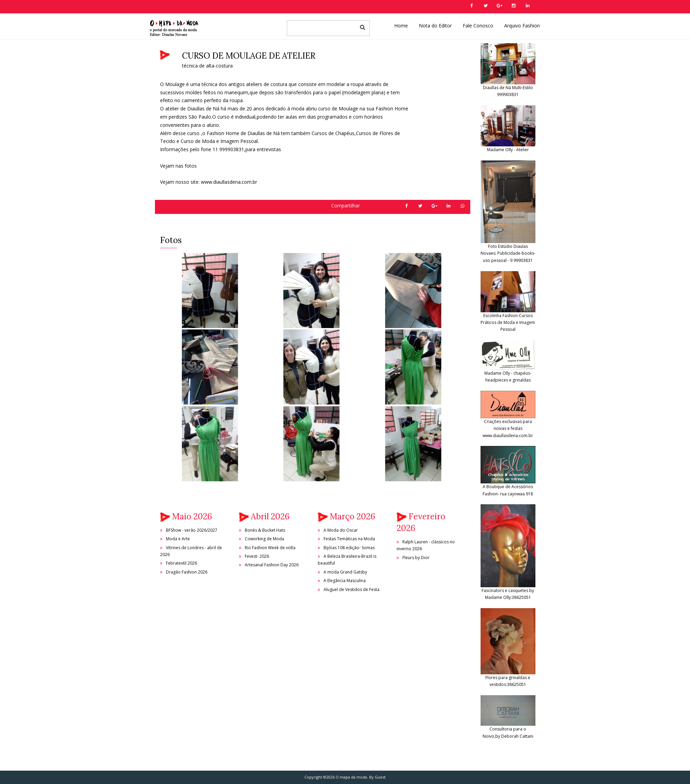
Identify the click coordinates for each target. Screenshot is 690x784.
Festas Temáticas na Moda (349, 539)
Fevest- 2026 (257, 556)
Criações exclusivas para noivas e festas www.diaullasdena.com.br (508, 420)
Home (401, 26)
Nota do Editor (435, 26)
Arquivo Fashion (522, 26)
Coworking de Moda (264, 539)
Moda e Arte (178, 539)
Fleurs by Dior (416, 558)
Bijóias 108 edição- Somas (349, 548)
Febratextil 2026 (181, 563)
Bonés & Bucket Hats (265, 530)
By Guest (377, 777)
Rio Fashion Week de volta (270, 548)
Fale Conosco (478, 26)
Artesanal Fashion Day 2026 (272, 565)
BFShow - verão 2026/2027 (192, 530)
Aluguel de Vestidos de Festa (352, 589)
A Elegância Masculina (345, 581)
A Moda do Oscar (341, 530)
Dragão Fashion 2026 (187, 572)
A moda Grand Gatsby (345, 572)
